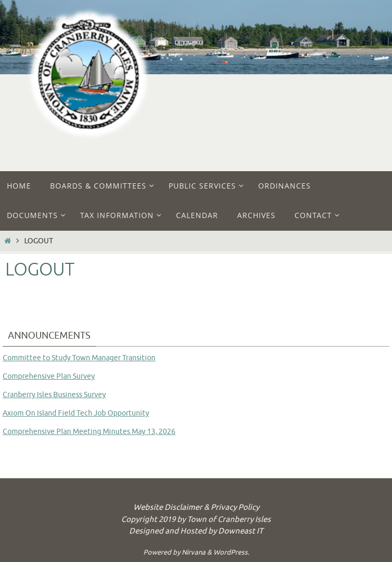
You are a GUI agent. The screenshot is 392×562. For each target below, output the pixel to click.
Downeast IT (241, 531)
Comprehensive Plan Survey (49, 376)
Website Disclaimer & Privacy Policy (196, 507)
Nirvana (194, 552)
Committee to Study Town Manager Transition (79, 358)
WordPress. (231, 552)
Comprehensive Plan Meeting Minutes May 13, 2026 (89, 432)
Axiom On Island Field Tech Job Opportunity (76, 413)
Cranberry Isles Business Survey (54, 395)
